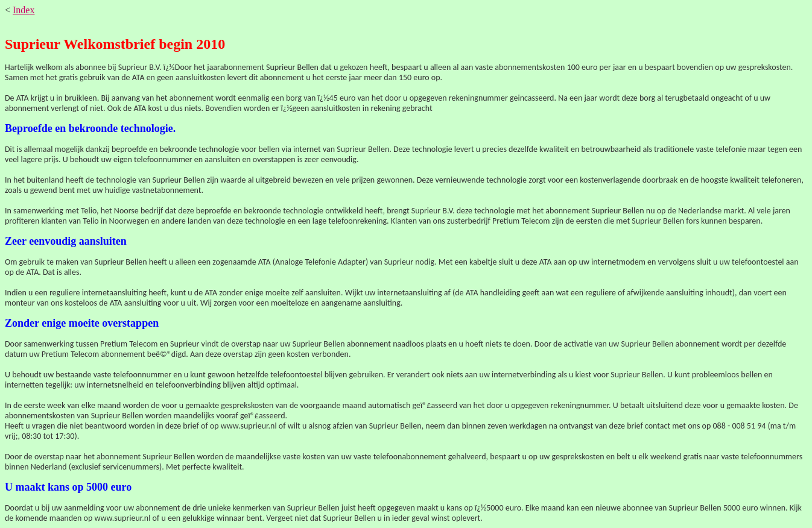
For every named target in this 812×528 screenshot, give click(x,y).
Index (24, 10)
